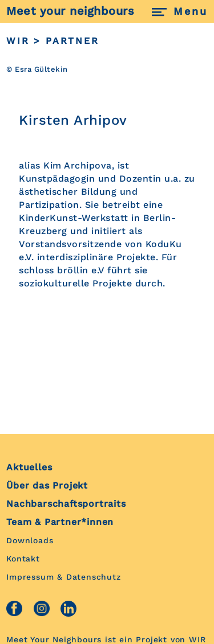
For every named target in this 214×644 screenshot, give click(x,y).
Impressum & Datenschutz (63, 577)
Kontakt (23, 559)
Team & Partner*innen (60, 522)
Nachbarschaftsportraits (66, 504)
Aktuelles (29, 467)
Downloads (30, 540)
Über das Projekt (47, 485)
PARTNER (72, 41)
